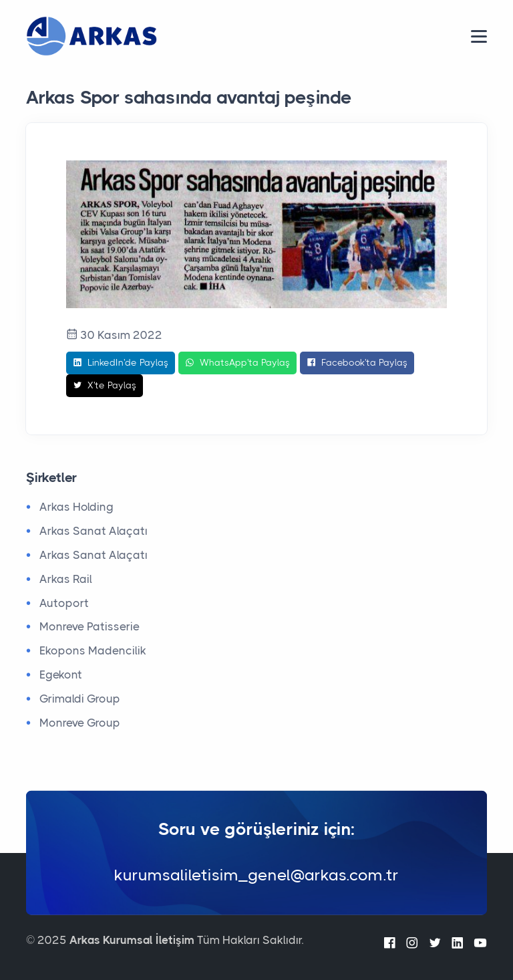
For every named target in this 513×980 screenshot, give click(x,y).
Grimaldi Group (80, 699)
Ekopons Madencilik (93, 650)
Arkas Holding (76, 507)
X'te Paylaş (105, 386)
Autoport (64, 603)
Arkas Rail (66, 579)
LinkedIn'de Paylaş (121, 363)
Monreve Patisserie (90, 626)
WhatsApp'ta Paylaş (237, 363)
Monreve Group (80, 723)
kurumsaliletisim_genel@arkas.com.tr (256, 874)
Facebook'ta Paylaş (357, 363)
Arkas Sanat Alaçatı (94, 531)
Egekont (61, 675)
